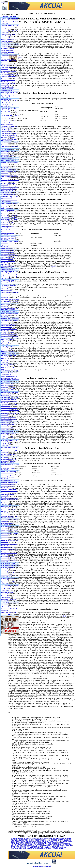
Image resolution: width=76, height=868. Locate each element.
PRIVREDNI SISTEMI (50, 845)
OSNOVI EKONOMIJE (15, 844)
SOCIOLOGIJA (60, 846)
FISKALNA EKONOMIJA (23, 840)
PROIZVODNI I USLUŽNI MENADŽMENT (64, 845)
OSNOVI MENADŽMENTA (65, 843)
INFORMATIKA (54, 840)
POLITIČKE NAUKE (48, 844)
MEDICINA (41, 842)
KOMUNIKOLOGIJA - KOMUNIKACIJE (28, 841)
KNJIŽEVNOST (8, 16)
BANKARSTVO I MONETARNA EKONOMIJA (28, 838)
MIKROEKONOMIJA (15, 843)
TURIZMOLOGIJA (14, 848)
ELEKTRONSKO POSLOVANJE (64, 838)
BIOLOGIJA (40, 838)
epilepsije (20, 57)
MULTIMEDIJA (23, 843)
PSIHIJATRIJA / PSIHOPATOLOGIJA (34, 846)
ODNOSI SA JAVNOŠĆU (32, 843)
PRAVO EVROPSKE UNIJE (30, 845)
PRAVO (22, 845)
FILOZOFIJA (32, 839)
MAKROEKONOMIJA (20, 842)
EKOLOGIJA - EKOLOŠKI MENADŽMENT (20, 839)
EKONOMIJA (46, 838)
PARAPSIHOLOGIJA (32, 844)
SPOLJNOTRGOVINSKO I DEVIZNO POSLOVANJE (22, 847)
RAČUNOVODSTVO (47, 846)
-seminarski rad (9, 19)
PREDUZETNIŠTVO (40, 845)
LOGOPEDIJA (64, 841)
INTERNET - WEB (62, 840)
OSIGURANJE (24, 844)
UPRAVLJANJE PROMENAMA (39, 848)
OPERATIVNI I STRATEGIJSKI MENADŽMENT (49, 843)
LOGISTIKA (58, 841)
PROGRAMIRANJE (15, 846)
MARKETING (28, 842)
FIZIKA (31, 840)
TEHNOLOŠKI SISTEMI (61, 847)
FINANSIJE (38, 839)
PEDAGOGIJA (40, 844)
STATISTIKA (52, 847)
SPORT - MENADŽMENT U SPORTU (41, 847)
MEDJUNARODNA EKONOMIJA (50, 842)
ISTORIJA (69, 840)
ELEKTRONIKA (53, 838)
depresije (54, 267)
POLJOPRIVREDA (57, 844)
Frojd (65, 616)
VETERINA (49, 848)
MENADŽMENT (61, 842)
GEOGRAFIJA (36, 840)
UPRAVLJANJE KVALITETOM (25, 848)
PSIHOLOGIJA (23, 846)
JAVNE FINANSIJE (15, 841)
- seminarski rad (7, 38)
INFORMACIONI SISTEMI (45, 840)
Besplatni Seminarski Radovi (42, 866)
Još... (10, 614)
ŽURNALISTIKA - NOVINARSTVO (59, 848)
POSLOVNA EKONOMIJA (67, 844)
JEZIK (14, 16)
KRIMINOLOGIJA (40, 841)
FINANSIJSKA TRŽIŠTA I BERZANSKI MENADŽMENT (53, 839)
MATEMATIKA (35, 842)
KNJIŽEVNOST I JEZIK (50, 841)
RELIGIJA (54, 846)
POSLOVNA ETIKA (15, 845)
